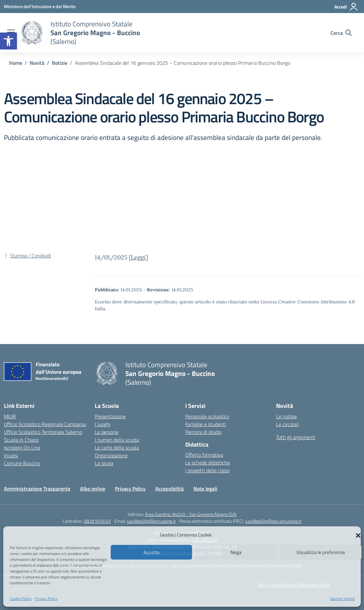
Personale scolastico (207, 416)
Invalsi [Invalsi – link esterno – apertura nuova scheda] (11, 455)
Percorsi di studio (203, 432)
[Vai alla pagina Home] (16, 63)
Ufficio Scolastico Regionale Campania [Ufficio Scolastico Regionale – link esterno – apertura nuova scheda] (45, 424)
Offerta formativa (204, 455)
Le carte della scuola (117, 448)
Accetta (152, 552)
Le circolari (287, 424)
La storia (104, 463)
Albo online (93, 489)
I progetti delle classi (207, 470)
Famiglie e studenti (206, 424)
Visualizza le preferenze (321, 552)
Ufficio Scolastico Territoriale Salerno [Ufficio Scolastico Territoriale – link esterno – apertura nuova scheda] (43, 432)
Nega (236, 552)
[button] (8, 41)
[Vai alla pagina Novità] (37, 63)
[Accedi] (346, 7)
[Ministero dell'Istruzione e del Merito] (40, 6)
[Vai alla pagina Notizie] (60, 63)
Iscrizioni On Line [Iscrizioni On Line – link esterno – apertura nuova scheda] (22, 448)
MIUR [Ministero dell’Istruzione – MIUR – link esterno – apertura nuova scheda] (10, 416)
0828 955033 (97, 521)
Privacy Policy (46, 598)
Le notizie (287, 416)
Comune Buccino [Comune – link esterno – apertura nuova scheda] (22, 463)
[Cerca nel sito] (341, 33)
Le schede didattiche (208, 463)
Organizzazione (111, 455)
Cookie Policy (21, 598)
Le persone (107, 432)
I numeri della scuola (117, 440)
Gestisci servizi (343, 598)
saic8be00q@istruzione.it (151, 521)
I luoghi (103, 424)
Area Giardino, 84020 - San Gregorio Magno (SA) (191, 514)
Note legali (205, 489)
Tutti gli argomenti (296, 437)
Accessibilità (169, 489)
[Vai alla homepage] (32, 33)
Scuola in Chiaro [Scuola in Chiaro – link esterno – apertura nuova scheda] (21, 440)
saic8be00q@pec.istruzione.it (273, 521)
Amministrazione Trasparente (37, 489)
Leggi (138, 257)
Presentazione (110, 416)
